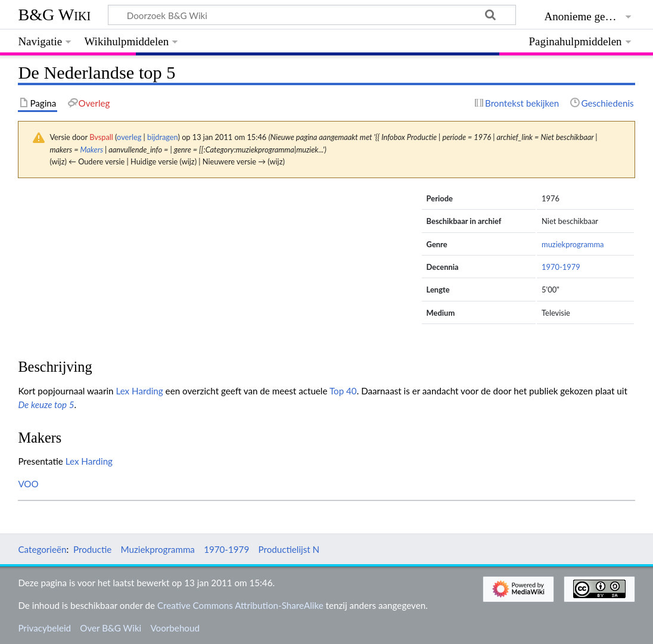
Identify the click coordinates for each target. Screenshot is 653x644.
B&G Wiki (54, 15)
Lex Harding (139, 391)
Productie (92, 549)
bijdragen (162, 137)
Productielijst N (289, 549)
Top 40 (343, 391)
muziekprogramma (573, 244)
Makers (92, 150)
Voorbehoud (175, 628)
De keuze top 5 (46, 405)
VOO (28, 484)
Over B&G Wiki (111, 628)
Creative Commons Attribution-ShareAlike (240, 605)
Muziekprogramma (158, 549)
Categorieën (42, 549)
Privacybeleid (44, 628)
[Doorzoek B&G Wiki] (312, 15)
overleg (129, 137)
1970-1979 (561, 267)
